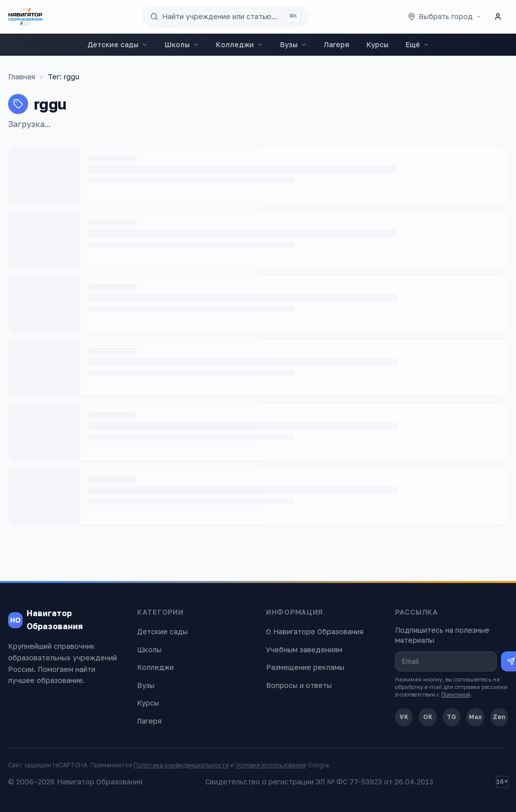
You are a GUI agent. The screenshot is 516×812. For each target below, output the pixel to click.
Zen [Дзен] (499, 717)
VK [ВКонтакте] (404, 717)
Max (475, 717)
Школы (182, 44)
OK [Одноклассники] (428, 717)
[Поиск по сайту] (225, 17)
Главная (22, 77)
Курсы (377, 44)
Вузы (293, 44)
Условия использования (271, 765)
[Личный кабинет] (498, 17)
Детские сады (117, 44)
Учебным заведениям (304, 650)
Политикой (456, 694)
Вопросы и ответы (299, 685)
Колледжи (239, 44)
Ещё (417, 44)
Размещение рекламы (305, 667)
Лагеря (337, 44)
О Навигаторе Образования (315, 631)
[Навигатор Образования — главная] (25, 17)
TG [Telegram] (451, 717)
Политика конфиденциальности (181, 765)
